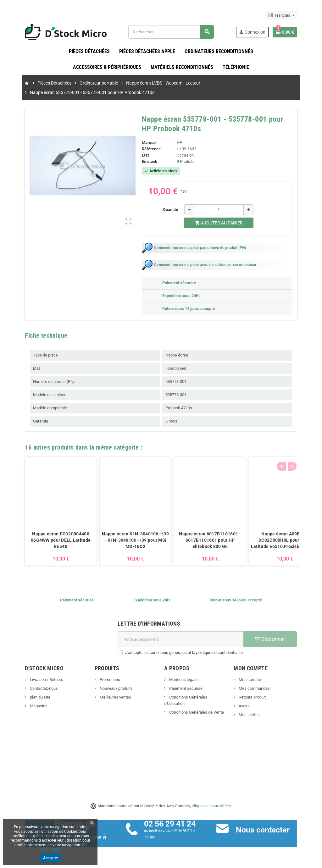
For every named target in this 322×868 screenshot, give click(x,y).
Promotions (103, 680)
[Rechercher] (174, 32)
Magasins (27, 706)
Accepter (50, 858)
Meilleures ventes (109, 697)
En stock (148, 162)
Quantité (172, 210)
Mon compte (255, 680)
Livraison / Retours (34, 680)
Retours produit (258, 697)
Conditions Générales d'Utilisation (198, 697)
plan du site (28, 697)
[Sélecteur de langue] (293, 15)
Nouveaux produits (110, 689)
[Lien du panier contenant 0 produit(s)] (297, 32)
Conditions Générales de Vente (196, 706)
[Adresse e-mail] (182, 639)
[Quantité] (220, 210)
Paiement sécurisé (185, 689)
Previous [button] (293, 446)
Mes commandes (260, 689)
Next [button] (303, 446)
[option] (49, 512)
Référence (149, 149)
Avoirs (250, 706)
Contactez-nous (32, 689)
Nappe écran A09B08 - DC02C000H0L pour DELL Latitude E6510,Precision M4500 (273, 540)
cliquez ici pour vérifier (211, 806)
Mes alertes (255, 715)
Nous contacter (267, 830)
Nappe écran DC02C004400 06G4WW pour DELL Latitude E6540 (49, 540)
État (143, 155)
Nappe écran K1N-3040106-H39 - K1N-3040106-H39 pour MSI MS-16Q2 (124, 540)
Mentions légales (184, 680)
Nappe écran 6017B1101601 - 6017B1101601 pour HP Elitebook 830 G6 (198, 540)
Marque (147, 143)
